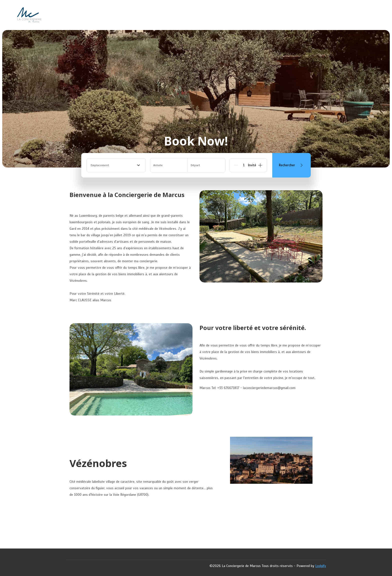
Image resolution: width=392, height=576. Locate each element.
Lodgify (321, 566)
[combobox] (116, 165)
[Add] (260, 165)
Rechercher (292, 165)
